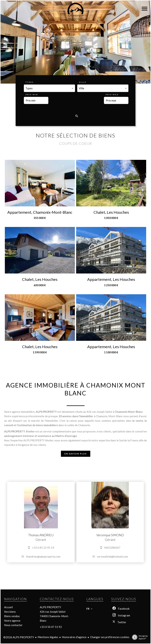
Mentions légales (48, 637)
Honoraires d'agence (74, 637)
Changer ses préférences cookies (110, 637)
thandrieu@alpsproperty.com (43, 556)
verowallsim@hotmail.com (112, 556)
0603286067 (112, 548)
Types (30, 82)
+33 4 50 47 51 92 (51, 627)
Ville (83, 82)
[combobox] (49, 88)
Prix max (112, 95)
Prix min (32, 95)
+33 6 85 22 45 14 (43, 548)
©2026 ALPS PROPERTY (19, 637)
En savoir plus (76, 454)
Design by (139, 637)
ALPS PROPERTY (50, 607)
